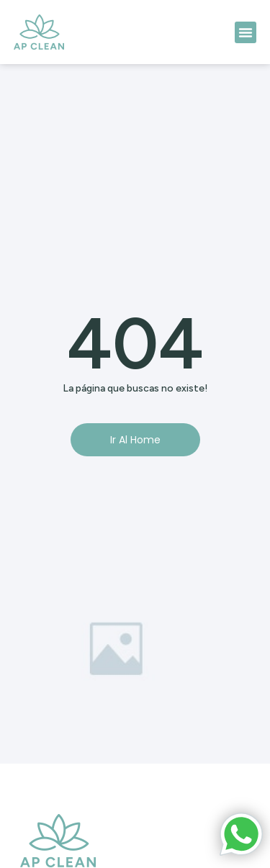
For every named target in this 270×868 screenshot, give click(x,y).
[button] (246, 32)
